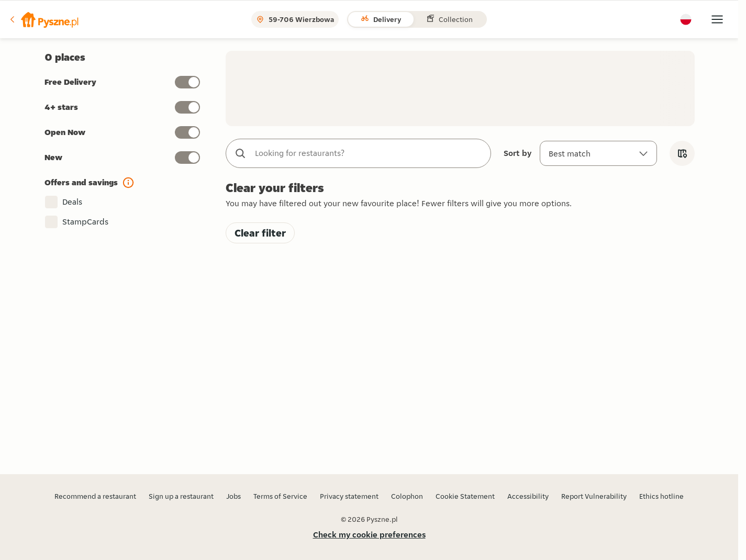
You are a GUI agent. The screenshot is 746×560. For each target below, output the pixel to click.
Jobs (233, 496)
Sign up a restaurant (181, 496)
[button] (43, 19)
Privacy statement (349, 496)
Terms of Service (280, 496)
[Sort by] (598, 153)
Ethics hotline (661, 496)
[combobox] (369, 153)
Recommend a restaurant (95, 496)
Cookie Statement (465, 496)
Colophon (407, 496)
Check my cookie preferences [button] (369, 535)
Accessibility (528, 496)
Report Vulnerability (594, 496)
